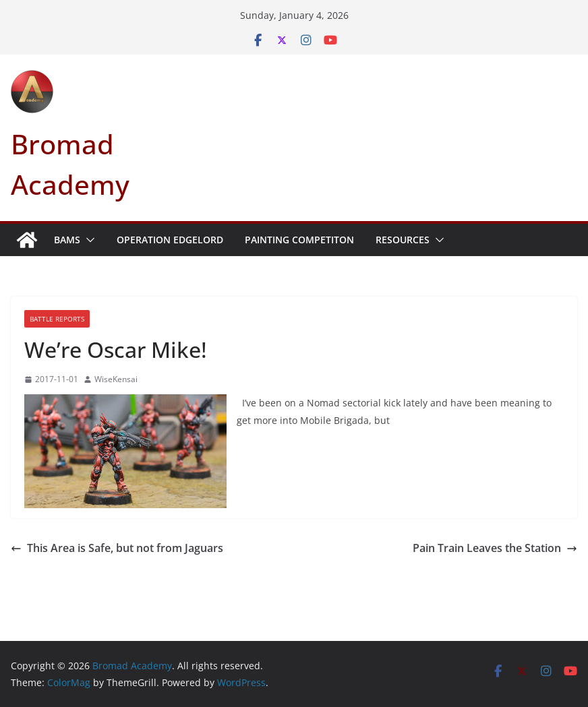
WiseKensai (116, 379)
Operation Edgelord (170, 240)
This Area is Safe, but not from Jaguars (117, 548)
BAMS (67, 240)
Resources (403, 240)
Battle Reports (57, 319)
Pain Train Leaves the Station (495, 548)
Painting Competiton (299, 240)
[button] (88, 240)
